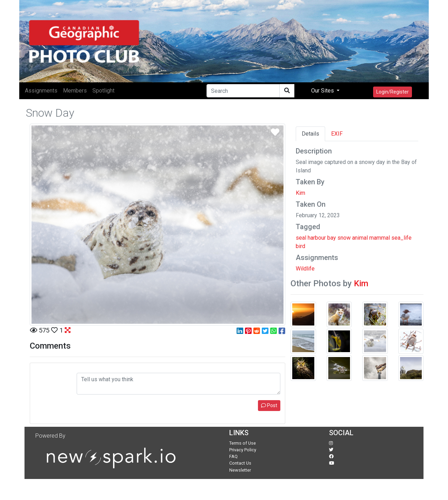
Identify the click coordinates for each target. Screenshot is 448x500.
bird (300, 246)
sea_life (401, 238)
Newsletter (240, 470)
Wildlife (305, 269)
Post (269, 405)
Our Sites (323, 91)
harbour (317, 238)
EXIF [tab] (337, 134)
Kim (300, 193)
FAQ (233, 456)
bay (332, 238)
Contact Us (240, 463)
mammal (380, 238)
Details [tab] (310, 134)
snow (344, 238)
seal (301, 238)
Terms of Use (243, 443)
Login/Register (393, 92)
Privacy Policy (243, 450)
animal (360, 238)
